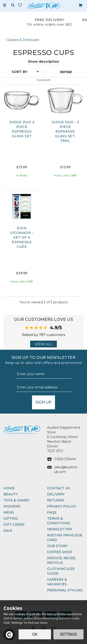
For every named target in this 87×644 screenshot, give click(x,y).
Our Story (57, 546)
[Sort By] (21, 72)
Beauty (11, 494)
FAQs (52, 512)
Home (9, 488)
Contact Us (58, 488)
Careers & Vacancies (57, 582)
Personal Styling (65, 590)
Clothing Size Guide (61, 571)
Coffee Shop (60, 552)
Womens (12, 506)
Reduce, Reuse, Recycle (62, 560)
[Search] (13, 5)
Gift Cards (14, 524)
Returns (56, 500)
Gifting (11, 518)
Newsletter (60, 529)
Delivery (56, 494)
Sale (8, 531)
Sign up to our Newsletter (43, 360)
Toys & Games (16, 500)
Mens (9, 512)
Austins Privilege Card (65, 538)
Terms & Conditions (59, 521)
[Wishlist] (21, 5)
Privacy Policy (62, 506)
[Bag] (81, 5)
